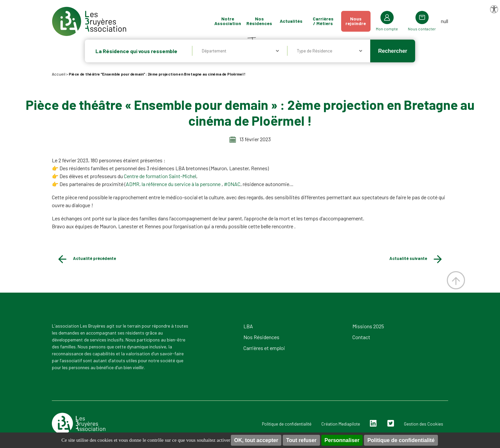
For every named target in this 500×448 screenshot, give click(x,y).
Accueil (59, 74)
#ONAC (232, 184)
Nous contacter (429, 29)
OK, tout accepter (256, 440)
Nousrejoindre (363, 21)
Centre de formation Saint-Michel (160, 176)
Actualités (298, 21)
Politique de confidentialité (401, 440)
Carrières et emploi (264, 348)
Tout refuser (301, 440)
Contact (361, 337)
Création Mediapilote (341, 424)
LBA (248, 326)
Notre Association (235, 21)
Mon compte (394, 29)
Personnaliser (342, 440)
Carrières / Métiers (330, 21)
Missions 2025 (368, 326)
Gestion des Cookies (424, 424)
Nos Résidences (267, 21)
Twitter (391, 423)
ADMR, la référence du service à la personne (174, 184)
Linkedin (373, 423)
